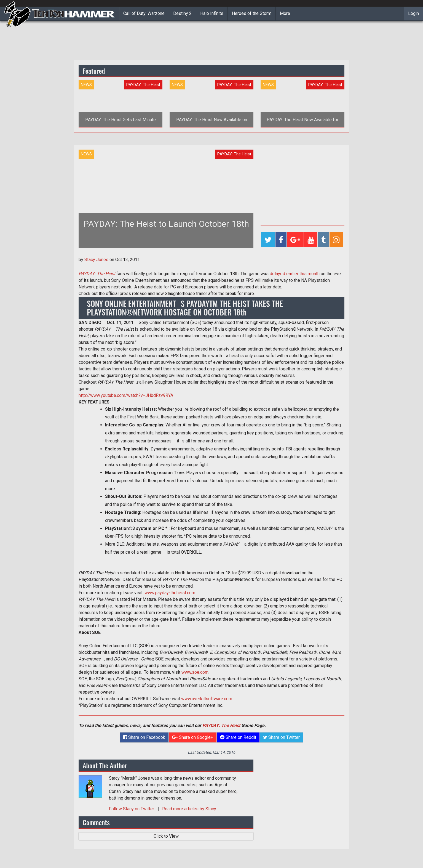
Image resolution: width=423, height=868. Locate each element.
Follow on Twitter (132, 809)
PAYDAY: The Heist (221, 725)
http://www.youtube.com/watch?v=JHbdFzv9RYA (126, 395)
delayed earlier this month (295, 274)
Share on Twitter (281, 737)
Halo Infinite (212, 13)
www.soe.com (195, 672)
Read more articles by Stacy (189, 809)
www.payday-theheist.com (170, 593)
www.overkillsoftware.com (207, 699)
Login (413, 13)
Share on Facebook (144, 737)
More (285, 13)
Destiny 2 (182, 13)
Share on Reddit (238, 737)
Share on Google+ (193, 737)
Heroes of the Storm (252, 13)
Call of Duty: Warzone (144, 13)
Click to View (166, 836)
